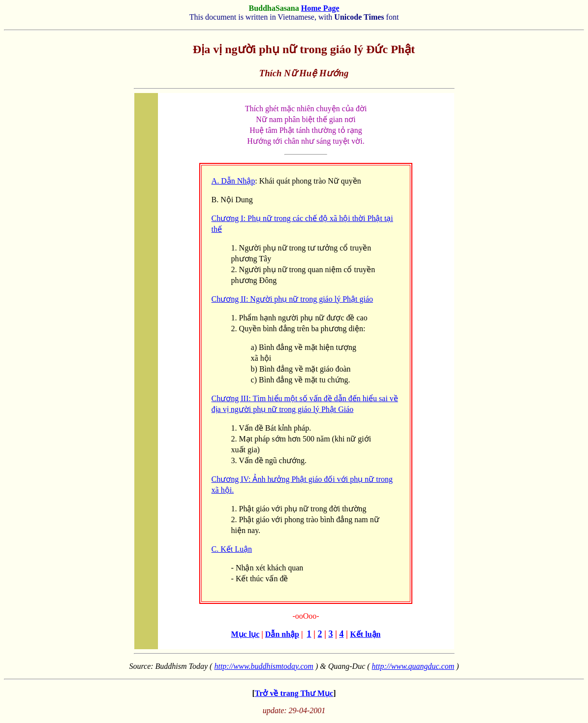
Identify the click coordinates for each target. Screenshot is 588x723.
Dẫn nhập (282, 634)
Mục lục (246, 634)
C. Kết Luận (232, 549)
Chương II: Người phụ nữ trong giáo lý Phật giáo (292, 299)
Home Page (320, 8)
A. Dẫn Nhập (233, 181)
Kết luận (365, 634)
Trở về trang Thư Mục (294, 693)
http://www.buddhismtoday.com (263, 666)
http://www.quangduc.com (413, 666)
